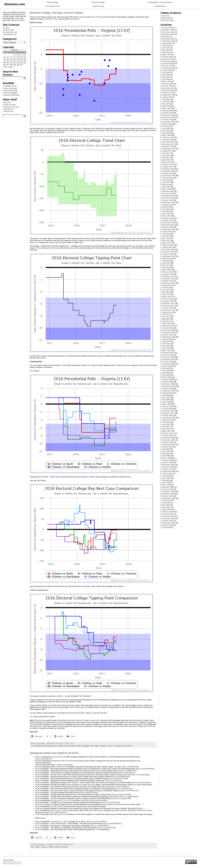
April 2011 (166, 321)
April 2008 (166, 402)
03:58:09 (38, 783)
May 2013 (166, 265)
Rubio (97, 746)
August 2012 (167, 285)
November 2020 (168, 63)
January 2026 (167, 28)
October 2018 (167, 120)
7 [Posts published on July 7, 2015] (11, 57)
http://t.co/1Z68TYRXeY (128, 771)
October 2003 (167, 521)
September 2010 (168, 337)
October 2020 (167, 66)
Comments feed (11, 32)
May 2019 (166, 104)
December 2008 (168, 384)
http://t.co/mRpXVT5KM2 (121, 795)
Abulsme (166, 16)
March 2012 (167, 297)
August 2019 (167, 97)
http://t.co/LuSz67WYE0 (110, 802)
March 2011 (167, 323)
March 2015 (167, 216)
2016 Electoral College (43, 746)
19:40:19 (38, 822)
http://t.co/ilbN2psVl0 (43, 759)
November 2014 (168, 225)
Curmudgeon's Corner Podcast (160, 2)
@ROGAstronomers (144, 810)
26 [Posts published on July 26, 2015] (4, 65)
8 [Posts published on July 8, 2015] (15, 57)
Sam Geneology (11, 88)
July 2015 (166, 207)
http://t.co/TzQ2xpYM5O (122, 798)
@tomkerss (55, 810)
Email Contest (10, 105)
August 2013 (167, 258)
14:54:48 (38, 804)
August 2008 (167, 393)
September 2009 (168, 364)
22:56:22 (38, 830)
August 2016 (167, 178)
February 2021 (168, 57)
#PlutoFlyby (85, 800)
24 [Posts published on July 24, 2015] (21, 62)
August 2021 (167, 43)
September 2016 (168, 176)
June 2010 (166, 344)
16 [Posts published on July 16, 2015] (18, 60)
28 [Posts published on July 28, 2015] (11, 65)
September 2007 (168, 418)
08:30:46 (38, 802)
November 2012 (168, 279)
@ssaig (54, 800)
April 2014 (166, 241)
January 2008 (167, 409)
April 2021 (166, 52)
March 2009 (167, 377)
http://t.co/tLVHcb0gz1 (99, 800)
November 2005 (168, 467)
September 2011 (168, 310)
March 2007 (167, 431)
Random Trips (98, 6)
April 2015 (166, 214)
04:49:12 (38, 793)
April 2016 (166, 187)
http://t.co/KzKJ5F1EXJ (120, 787)
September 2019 (168, 95)
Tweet (37, 847)
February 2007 (168, 433)
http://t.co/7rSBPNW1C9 (99, 826)
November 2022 (168, 34)
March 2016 (167, 189)
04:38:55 (38, 789)
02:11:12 (64, 767)
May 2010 (166, 346)
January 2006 (167, 462)
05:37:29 (63, 814)
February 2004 (168, 512)
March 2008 (167, 404)
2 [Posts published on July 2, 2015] (18, 55)
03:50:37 (38, 781)
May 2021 (166, 50)
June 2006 (166, 451)
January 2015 (167, 220)
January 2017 (167, 167)
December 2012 (168, 276)
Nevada (92, 17)
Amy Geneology (11, 91)
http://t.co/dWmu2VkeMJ (141, 783)
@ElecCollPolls (149, 726)
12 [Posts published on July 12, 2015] (4, 60)
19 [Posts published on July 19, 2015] (4, 62)
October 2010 (167, 335)
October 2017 (167, 146)
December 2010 (168, 330)
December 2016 (168, 169)
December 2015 (168, 196)
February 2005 (168, 487)
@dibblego (55, 814)
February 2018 (168, 137)
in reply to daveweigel (64, 765)
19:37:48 (38, 810)
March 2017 (167, 162)
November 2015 (168, 198)
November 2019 (168, 90)
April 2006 (166, 456)
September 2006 (168, 444)
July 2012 (166, 288)
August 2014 (167, 232)
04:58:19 (38, 796)
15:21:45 (60, 806)
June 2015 (166, 209)
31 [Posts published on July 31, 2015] (21, 65)
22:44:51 (38, 828)
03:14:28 (38, 769)
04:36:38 (38, 787)
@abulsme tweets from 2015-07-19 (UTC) (54, 753)
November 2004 (168, 494)
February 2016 (168, 191)
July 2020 (166, 72)
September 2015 (168, 202)
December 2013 (168, 249)
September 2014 (168, 229)
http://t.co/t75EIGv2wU (114, 781)
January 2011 (167, 328)
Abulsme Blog (52, 2)
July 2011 (166, 314)
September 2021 (168, 41)
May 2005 (166, 480)
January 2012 (167, 301)
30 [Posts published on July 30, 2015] (18, 65)
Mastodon (21, 20)
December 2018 (168, 115)
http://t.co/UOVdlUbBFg (145, 769)
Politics (117, 746)
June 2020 (166, 75)
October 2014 (167, 227)
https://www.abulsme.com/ (12, 864)
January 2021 (167, 59)
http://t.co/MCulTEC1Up (89, 793)
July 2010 (166, 341)
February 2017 (168, 164)
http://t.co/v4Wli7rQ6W (121, 777)
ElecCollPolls (167, 18)
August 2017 (167, 151)
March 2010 (167, 350)
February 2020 (168, 84)
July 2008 (166, 395)
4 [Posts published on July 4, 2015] (25, 55)
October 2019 (167, 93)
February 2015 (168, 218)
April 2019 (166, 106)
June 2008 (166, 397)
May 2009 (166, 373)
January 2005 (167, 489)
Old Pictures (9, 109)
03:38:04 (38, 777)
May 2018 (166, 131)
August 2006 (167, 447)
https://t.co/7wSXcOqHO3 (96, 822)
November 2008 (168, 386)
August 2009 (167, 366)
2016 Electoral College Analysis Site (85, 720)
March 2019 (167, 108)
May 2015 (166, 211)
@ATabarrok (56, 822)
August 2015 (167, 205)
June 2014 (166, 236)
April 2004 (166, 507)
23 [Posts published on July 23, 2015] (18, 62)
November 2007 (168, 413)
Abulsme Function (12, 107)
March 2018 (167, 135)
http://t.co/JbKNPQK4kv (129, 796)
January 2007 (167, 436)
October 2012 (167, 281)
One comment (127, 746)
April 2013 (166, 267)
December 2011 (168, 303)
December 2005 (168, 465)
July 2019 (166, 99)
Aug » (11, 67)
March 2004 (167, 509)
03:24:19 (38, 771)
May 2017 (166, 158)
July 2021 (166, 46)
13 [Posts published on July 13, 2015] (8, 60)
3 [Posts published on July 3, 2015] (21, 55)
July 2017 (166, 153)
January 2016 (167, 193)
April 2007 (166, 429)
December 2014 (168, 223)
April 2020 (166, 79)
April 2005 (166, 483)
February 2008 (168, 406)
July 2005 (166, 476)
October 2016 (167, 173)
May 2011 (166, 319)
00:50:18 (38, 757)
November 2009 (168, 359)
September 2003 (168, 523)
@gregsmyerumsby (119, 810)
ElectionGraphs (168, 20)
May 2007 (166, 427)
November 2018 (168, 117)
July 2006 (166, 449)
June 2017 (166, 155)
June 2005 (166, 478)
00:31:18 (62, 757)
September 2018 (168, 122)
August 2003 (167, 525)
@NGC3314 (55, 767)
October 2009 (167, 362)
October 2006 (167, 442)
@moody (54, 757)
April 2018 (166, 133)
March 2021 (167, 55)
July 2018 (166, 126)
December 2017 (168, 142)
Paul (92, 746)
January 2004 (167, 514)
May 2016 (166, 185)
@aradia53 (55, 761)
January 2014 (167, 247)
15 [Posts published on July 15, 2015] (15, 60)
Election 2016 (76, 746)
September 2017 (168, 149)
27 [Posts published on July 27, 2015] (8, 65)
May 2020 (166, 77)
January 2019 (167, 113)
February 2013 (168, 272)
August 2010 (167, 339)
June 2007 (166, 424)
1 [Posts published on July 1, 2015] (15, 55)
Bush (55, 746)
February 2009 (168, 379)
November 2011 (168, 306)
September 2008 (168, 391)
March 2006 (167, 458)
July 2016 (166, 180)
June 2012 (166, 290)
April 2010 (166, 348)
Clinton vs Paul (51, 19)
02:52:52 (38, 767)
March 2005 (167, 485)
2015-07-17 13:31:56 (65, 800)
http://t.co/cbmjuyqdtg (141, 775)
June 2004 (166, 503)
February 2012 (168, 299)
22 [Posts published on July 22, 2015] (15, 62)
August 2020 (167, 70)
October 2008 (167, 388)
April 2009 (166, 375)
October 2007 (167, 415)
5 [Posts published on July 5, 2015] (4, 57)
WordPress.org (10, 34)
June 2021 (166, 48)
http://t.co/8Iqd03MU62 (101, 830)
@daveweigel (72, 761)
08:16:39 (38, 798)
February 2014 (168, 245)
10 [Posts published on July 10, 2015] (21, 57)
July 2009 (166, 368)
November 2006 (168, 440)
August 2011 (167, 312)
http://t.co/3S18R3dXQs (112, 824)
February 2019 (168, 111)
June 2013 (166, 263)
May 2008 (166, 400)
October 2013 (167, 254)
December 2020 (168, 61)
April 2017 (166, 160)
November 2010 (168, 332)
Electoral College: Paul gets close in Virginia (57, 13)
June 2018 (166, 128)
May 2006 (166, 453)
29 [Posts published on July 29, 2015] (15, 65)
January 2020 (167, 86)
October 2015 (167, 200)
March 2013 (167, 270)
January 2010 (167, 355)
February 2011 (168, 326)
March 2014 (167, 243)
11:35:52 (64, 810)
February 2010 (168, 353)
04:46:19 (38, 791)
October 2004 (167, 496)
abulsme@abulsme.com (12, 862)
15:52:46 (38, 806)
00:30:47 (63, 761)
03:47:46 (38, 779)
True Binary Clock (53, 6)
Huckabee (85, 746)
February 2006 (168, 460)
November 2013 (168, 252)
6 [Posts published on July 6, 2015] (8, 57)
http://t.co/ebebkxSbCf (130, 791)
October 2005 (167, 469)
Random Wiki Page (12, 95)
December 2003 (168, 516)
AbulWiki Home (11, 86)
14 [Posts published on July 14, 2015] (11, 60)
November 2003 (168, 518)
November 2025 (168, 30)
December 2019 (168, 88)
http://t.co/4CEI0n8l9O (130, 767)
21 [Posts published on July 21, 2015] (11, 62)
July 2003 (166, 527)
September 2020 (168, 68)
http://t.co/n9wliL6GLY (127, 773)
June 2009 (166, 371)
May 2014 (166, 238)
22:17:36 (38, 826)
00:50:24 (38, 761)
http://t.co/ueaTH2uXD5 (107, 828)
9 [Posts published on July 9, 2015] (18, 57)
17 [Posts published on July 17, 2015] (21, 60)
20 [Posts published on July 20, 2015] (8, 62)
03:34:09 (38, 775)
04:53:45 (38, 795)
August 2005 (167, 474)
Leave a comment (61, 847)
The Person (9, 111)
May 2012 (166, 292)
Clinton (67, 746)
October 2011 (167, 308)
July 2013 (166, 261)
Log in (7, 28)
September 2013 (168, 256)
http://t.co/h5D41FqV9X (119, 779)
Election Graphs (99, 2)
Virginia (82, 17)
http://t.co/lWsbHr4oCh (124, 789)
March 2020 (167, 81)
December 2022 (168, 32)
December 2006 (168, 438)
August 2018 (167, 124)
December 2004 (168, 492)
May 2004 (166, 505)
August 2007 (167, 420)
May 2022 (166, 37)
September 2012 (168, 283)
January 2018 (167, 140)
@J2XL (54, 806)
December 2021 (168, 39)
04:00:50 (38, 785)
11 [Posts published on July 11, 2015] (25, 57)
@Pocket (91, 785)
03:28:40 (38, 773)
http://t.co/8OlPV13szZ (58, 812)
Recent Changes (11, 93)
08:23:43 (38, 800)
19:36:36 (38, 808)
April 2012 (166, 294)
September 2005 (168, 471)
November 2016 (168, 171)
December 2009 (168, 357)
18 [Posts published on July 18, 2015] (25, 60)
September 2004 (168, 498)
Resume (8, 102)
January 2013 (167, 274)
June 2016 (166, 182)
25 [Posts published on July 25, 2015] (25, 62)
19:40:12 (38, 814)
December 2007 (168, 411)
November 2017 (168, 144)
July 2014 (166, 234)
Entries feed (9, 30)
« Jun (5, 67)
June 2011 (166, 317)
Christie (60, 746)
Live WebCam (160, 6)
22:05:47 (38, 824)
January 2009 (167, 382)
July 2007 (166, 422)
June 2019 (166, 102)
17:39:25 (64, 822)
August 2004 (167, 501)
